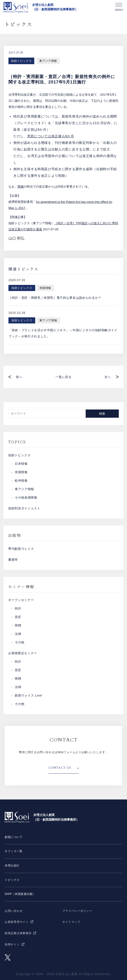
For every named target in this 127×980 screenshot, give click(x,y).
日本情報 (21, 464)
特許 (18, 608)
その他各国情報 (26, 498)
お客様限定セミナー (23, 653)
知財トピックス (21, 61)
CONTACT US (60, 768)
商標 (18, 625)
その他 (20, 642)
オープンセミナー (21, 600)
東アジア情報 (48, 61)
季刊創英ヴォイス (21, 549)
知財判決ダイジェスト (24, 508)
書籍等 (13, 560)
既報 (21, 187)
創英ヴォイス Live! (29, 695)
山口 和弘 (16, 238)
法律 (18, 634)
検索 (102, 414)
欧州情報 (21, 481)
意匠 (18, 617)
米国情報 (21, 472)
